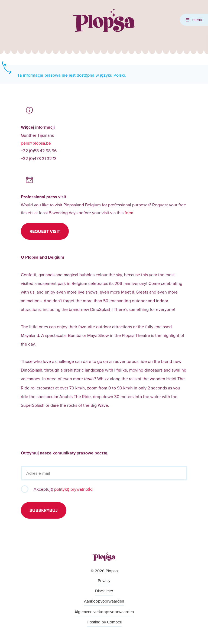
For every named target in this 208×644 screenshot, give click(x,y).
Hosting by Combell (104, 622)
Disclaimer (104, 591)
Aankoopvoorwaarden (104, 601)
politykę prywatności (74, 489)
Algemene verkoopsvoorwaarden (104, 612)
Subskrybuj (44, 510)
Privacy (104, 580)
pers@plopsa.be (36, 143)
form (129, 213)
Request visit (45, 231)
